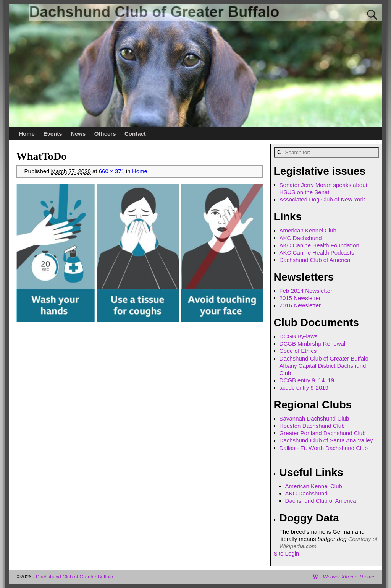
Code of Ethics (298, 351)
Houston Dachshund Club (312, 426)
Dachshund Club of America (315, 260)
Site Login (287, 553)
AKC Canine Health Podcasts (317, 253)
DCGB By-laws (299, 336)
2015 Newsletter (300, 298)
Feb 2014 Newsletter (306, 291)
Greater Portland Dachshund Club (323, 433)
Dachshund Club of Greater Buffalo (74, 577)
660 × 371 (112, 171)
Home (27, 134)
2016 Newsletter (300, 305)
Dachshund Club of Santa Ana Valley (326, 440)
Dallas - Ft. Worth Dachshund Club (324, 448)
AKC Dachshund (301, 238)
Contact (135, 134)
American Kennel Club (308, 230)
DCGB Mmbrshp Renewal (313, 344)
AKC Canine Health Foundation (319, 245)
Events (53, 134)
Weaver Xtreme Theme (349, 577)
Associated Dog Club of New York (322, 199)
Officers (105, 134)
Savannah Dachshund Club (314, 418)
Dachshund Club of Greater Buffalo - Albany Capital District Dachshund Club (326, 366)
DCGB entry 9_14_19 (307, 380)
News (78, 134)
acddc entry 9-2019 (304, 387)
